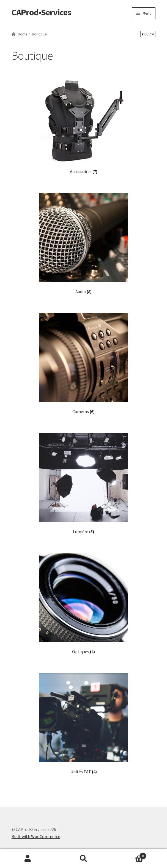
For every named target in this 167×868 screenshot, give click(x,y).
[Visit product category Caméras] (83, 364)
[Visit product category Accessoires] (83, 123)
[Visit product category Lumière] (83, 484)
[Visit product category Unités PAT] (83, 724)
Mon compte (28, 859)
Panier (129, 855)
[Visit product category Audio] (83, 244)
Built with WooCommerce (36, 836)
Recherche (83, 859)
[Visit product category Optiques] (83, 604)
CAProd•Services (41, 12)
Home (23, 34)
